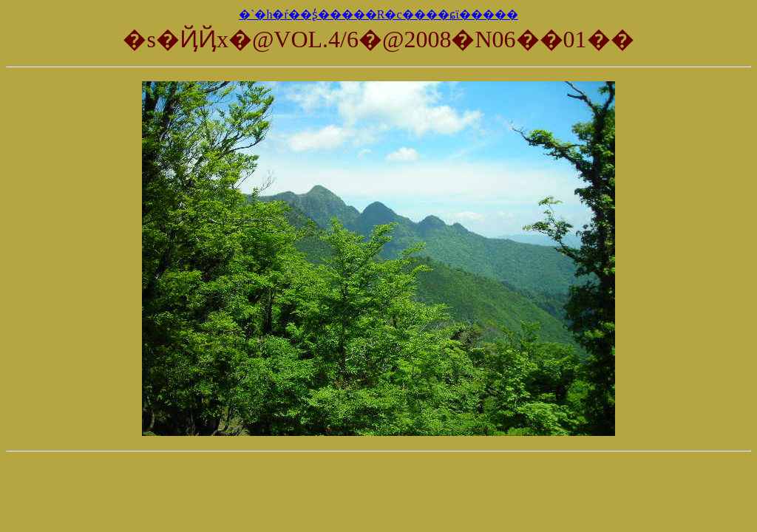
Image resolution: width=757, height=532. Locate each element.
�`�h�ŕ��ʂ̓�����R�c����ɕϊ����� (378, 14)
